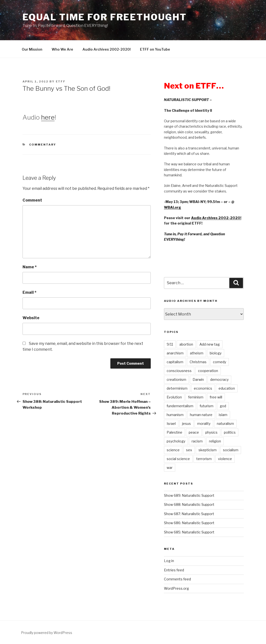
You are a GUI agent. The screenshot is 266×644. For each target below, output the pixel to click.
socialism (231, 450)
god (223, 406)
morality (204, 424)
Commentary (43, 145)
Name (30, 267)
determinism (177, 388)
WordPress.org (176, 588)
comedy (220, 362)
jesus (186, 424)
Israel (171, 424)
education (227, 388)
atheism (197, 353)
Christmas (198, 362)
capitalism (175, 362)
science (173, 450)
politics (230, 432)
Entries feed (174, 570)
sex (189, 450)
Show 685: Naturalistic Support (189, 532)
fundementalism (180, 406)
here (48, 117)
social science (178, 459)
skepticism (208, 450)
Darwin (198, 379)
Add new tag (210, 344)
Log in (169, 561)
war (170, 468)
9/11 (170, 344)
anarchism (175, 353)
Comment (32, 200)
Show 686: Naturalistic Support (189, 523)
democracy (219, 379)
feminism (196, 397)
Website (31, 318)
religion (215, 441)
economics (203, 388)
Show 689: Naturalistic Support (189, 495)
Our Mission (32, 49)
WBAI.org (173, 207)
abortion (186, 344)
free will (216, 397)
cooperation (208, 371)
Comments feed (177, 579)
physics (211, 432)
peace (194, 432)
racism (197, 441)
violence (225, 459)
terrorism (204, 459)
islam (223, 415)
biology (216, 353)
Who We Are (62, 49)
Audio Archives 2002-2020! (107, 49)
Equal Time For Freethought (105, 17)
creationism (176, 379)
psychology (176, 441)
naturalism (225, 424)
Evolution (174, 397)
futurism (207, 406)
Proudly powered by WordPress (47, 633)
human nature (201, 415)
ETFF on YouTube (155, 49)
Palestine (174, 432)
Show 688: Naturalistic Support (189, 504)
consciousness (179, 371)
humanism (175, 415)
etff (61, 81)
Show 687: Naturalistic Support (189, 514)
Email (29, 292)
